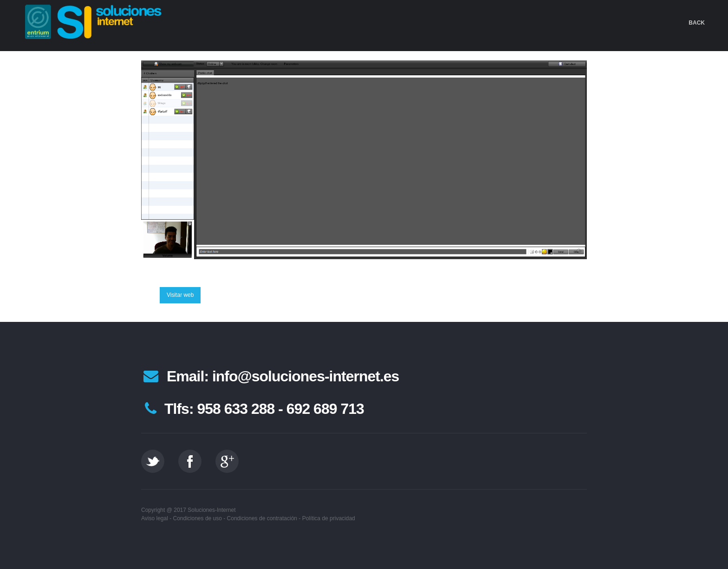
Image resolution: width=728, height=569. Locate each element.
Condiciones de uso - (199, 518)
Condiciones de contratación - (264, 518)
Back (697, 23)
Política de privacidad (329, 518)
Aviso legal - (156, 518)
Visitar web (180, 295)
